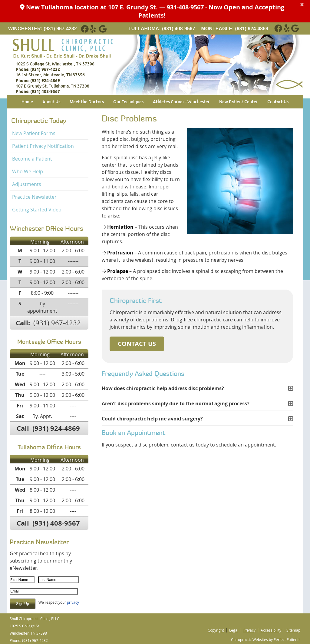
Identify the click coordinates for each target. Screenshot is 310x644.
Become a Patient (32, 159)
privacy (73, 602)
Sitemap (293, 630)
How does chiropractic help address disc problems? (163, 388)
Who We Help (28, 171)
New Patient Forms (34, 133)
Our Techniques (128, 102)
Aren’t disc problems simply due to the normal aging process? (176, 403)
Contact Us (278, 102)
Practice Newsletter (34, 197)
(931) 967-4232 (60, 29)
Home (27, 102)
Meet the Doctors (87, 102)
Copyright (216, 630)
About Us (51, 102)
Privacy (249, 630)
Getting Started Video (37, 210)
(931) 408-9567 (178, 29)
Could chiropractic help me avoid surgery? (152, 419)
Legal (234, 630)
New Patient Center (239, 102)
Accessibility (271, 630)
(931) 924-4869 (252, 29)
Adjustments (27, 184)
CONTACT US (137, 344)
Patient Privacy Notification (43, 146)
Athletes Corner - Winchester (181, 102)
